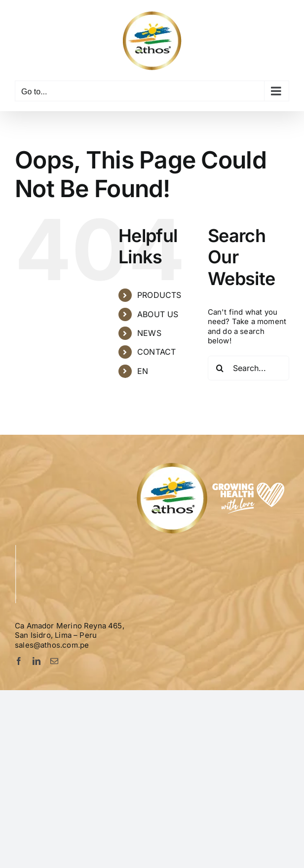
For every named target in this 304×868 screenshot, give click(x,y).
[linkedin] (37, 661)
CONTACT (156, 352)
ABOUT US (158, 314)
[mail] (54, 661)
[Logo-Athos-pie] (212, 465)
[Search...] (248, 368)
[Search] (220, 368)
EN (143, 371)
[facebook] (19, 661)
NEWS (149, 333)
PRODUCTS (159, 295)
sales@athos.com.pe (52, 645)
